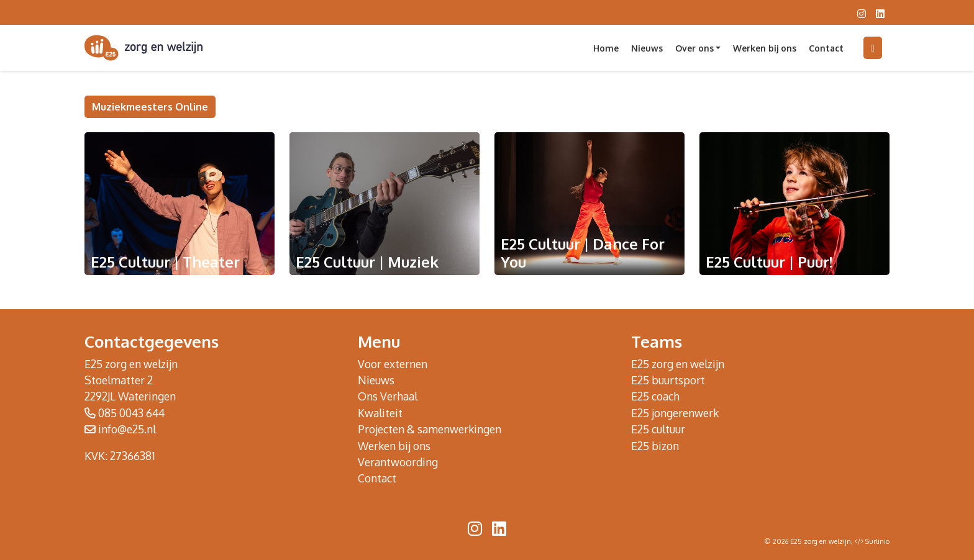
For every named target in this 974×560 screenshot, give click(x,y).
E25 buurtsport (668, 380)
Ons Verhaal (388, 396)
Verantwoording (398, 462)
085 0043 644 (131, 413)
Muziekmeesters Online (150, 107)
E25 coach (655, 396)
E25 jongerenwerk (675, 413)
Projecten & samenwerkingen (430, 429)
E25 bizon (655, 446)
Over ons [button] (694, 48)
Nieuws (647, 48)
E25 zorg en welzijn (678, 364)
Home (606, 48)
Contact (826, 48)
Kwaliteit (380, 413)
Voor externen (393, 364)
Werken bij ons (765, 48)
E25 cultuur (658, 429)
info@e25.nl (127, 429)
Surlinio (877, 541)
